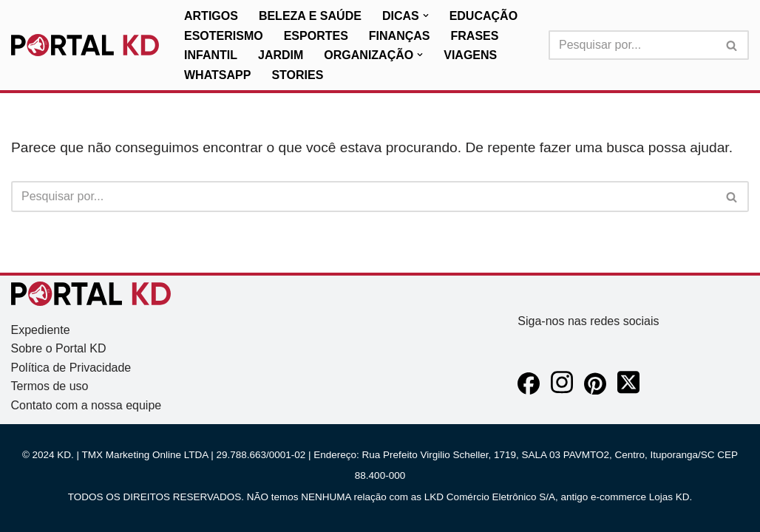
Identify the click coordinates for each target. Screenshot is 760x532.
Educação (484, 16)
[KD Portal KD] (85, 45)
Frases (475, 36)
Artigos (211, 16)
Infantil (211, 55)
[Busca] (632, 45)
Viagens (470, 55)
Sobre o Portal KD (59, 348)
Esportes (316, 36)
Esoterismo (224, 36)
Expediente (41, 330)
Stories (297, 75)
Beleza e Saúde (310, 16)
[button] (426, 16)
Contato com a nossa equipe (86, 405)
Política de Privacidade (71, 368)
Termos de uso (50, 386)
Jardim (281, 55)
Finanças (400, 36)
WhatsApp (217, 75)
